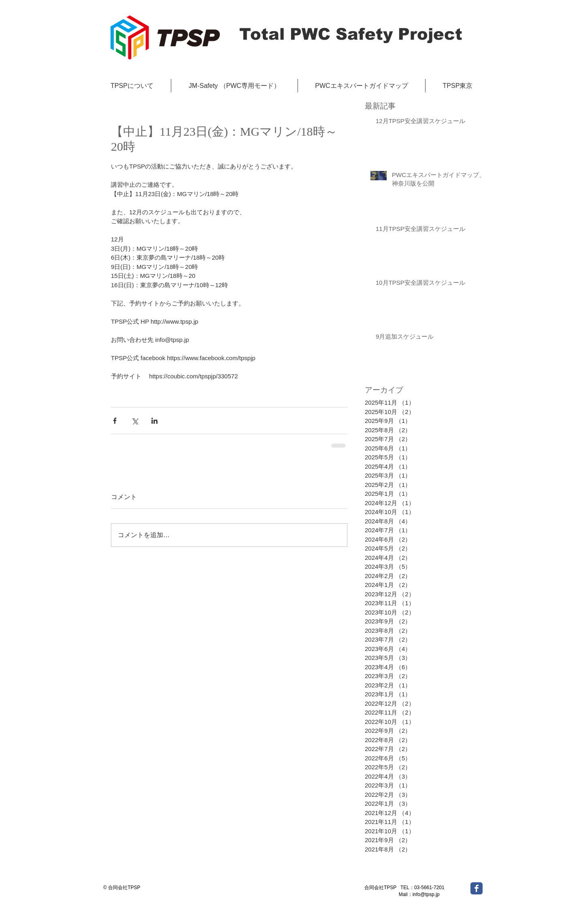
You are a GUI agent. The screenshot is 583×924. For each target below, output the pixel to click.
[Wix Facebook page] (477, 888)
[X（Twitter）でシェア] (135, 421)
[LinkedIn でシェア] (154, 421)
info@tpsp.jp (426, 894)
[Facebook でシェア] (115, 421)
